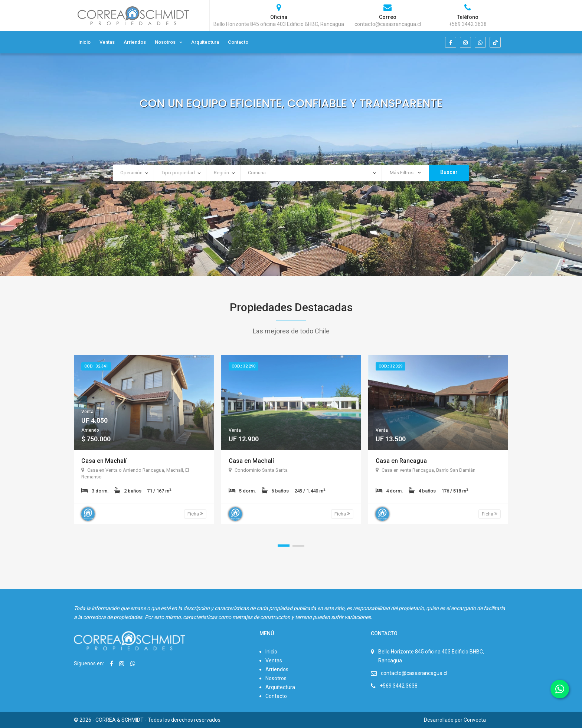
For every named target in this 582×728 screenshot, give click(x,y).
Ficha (195, 514)
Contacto (238, 42)
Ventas (107, 42)
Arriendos (135, 42)
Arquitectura (205, 42)
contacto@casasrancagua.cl (414, 673)
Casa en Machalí (104, 461)
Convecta (475, 720)
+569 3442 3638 (399, 686)
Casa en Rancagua (401, 461)
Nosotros (165, 42)
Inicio (84, 42)
